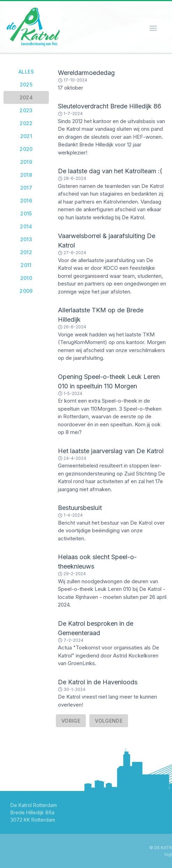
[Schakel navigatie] (152, 28)
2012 (26, 252)
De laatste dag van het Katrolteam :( (110, 171)
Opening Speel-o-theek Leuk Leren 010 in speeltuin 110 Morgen (109, 381)
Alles (26, 72)
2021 (26, 136)
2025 (26, 85)
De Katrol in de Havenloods (98, 682)
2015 (26, 214)
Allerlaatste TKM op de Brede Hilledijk (101, 315)
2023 (26, 110)
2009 (26, 291)
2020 (26, 149)
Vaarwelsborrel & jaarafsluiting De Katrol (107, 241)
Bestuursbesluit (80, 508)
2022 (26, 123)
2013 (26, 239)
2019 (26, 162)
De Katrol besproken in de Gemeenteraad (96, 628)
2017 (26, 188)
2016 (26, 201)
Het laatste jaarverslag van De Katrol (111, 451)
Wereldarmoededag (86, 73)
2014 (26, 226)
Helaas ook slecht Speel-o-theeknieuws (97, 562)
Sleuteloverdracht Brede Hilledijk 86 (110, 106)
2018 (26, 175)
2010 (26, 278)
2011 (26, 265)
